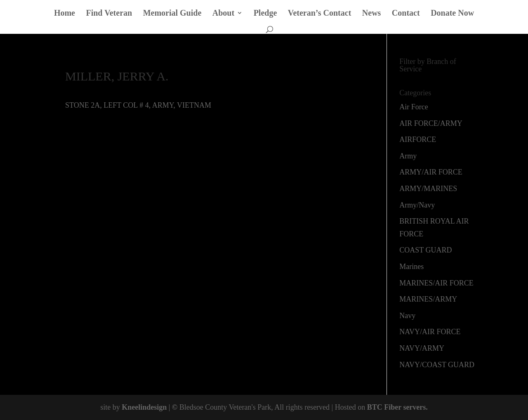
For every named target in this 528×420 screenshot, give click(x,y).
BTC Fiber (384, 407)
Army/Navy (417, 205)
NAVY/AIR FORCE (430, 332)
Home (65, 14)
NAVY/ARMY (422, 348)
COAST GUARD (425, 250)
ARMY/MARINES (428, 189)
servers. (415, 407)
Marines (411, 267)
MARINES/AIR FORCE (436, 283)
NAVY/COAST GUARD (437, 365)
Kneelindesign (144, 407)
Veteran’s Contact (320, 14)
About (223, 14)
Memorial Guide (172, 14)
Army (408, 156)
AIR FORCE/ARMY (431, 123)
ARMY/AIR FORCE (431, 172)
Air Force (414, 107)
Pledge (265, 14)
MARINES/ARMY (428, 299)
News (372, 14)
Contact (406, 14)
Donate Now (452, 14)
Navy (407, 316)
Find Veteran (109, 14)
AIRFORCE (418, 139)
